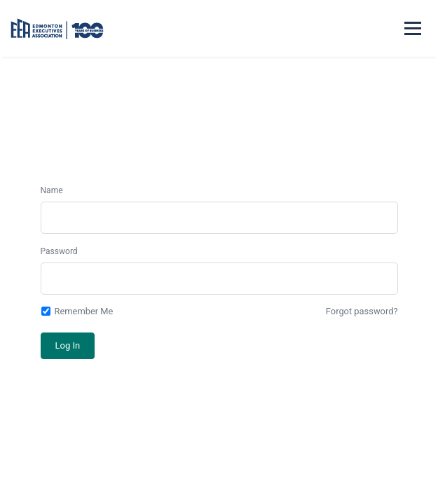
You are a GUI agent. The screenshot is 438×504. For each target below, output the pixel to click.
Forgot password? (362, 311)
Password (59, 251)
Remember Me (77, 311)
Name (52, 190)
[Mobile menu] (413, 28)
